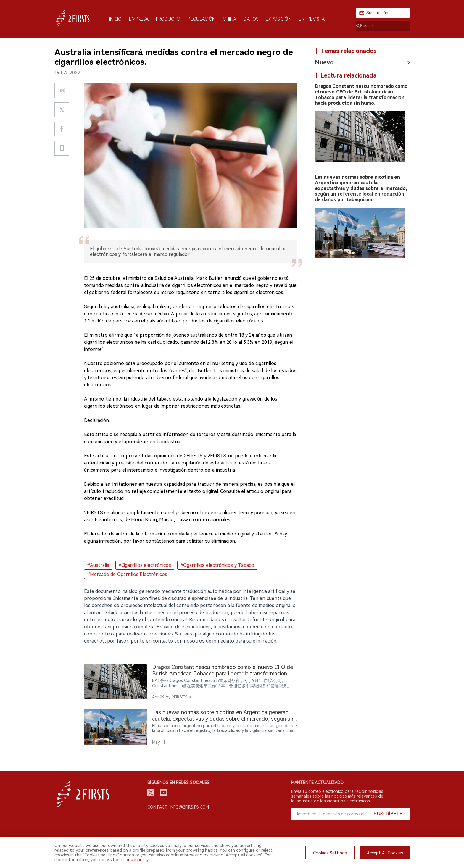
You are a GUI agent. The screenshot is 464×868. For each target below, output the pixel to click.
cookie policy (136, 860)
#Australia (98, 565)
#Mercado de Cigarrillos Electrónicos (127, 574)
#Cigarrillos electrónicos (145, 565)
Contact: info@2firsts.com (178, 807)
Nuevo (324, 62)
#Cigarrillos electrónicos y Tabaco (217, 565)
